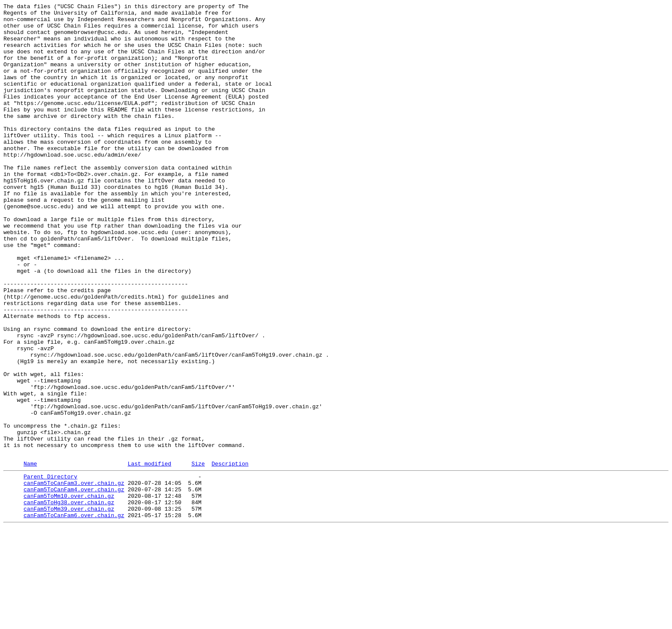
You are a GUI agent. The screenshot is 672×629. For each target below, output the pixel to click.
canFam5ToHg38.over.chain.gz (69, 600)
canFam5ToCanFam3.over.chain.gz (74, 577)
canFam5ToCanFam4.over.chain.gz (74, 585)
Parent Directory (51, 569)
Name (30, 555)
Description (230, 555)
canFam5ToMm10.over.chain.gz (69, 592)
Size (198, 555)
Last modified (150, 555)
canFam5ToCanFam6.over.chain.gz (74, 616)
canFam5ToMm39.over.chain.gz (69, 608)
